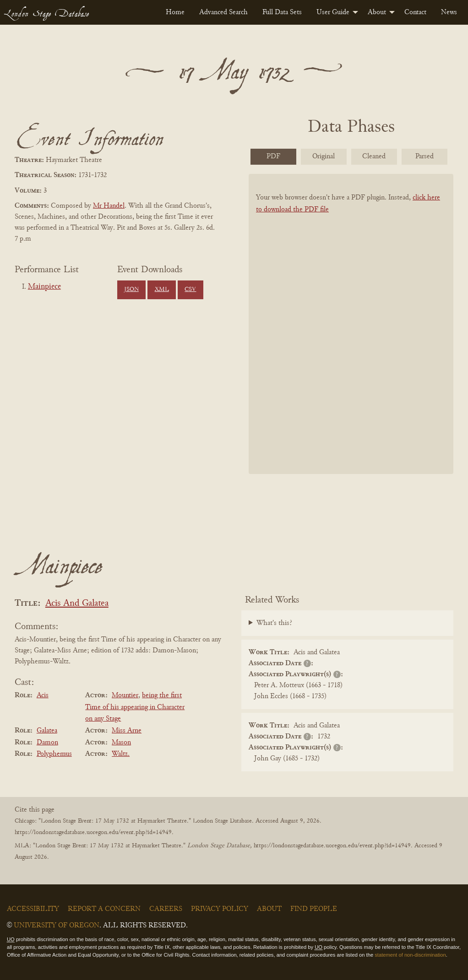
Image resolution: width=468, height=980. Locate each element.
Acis (43, 695)
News (449, 12)
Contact (415, 12)
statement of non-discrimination (410, 955)
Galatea (47, 731)
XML (162, 290)
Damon (47, 743)
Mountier (125, 695)
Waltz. (121, 754)
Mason (121, 743)
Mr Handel (109, 206)
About (377, 12)
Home (175, 12)
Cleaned (374, 156)
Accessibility (33, 909)
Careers (166, 909)
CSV (190, 290)
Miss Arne (127, 731)
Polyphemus (54, 754)
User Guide (333, 12)
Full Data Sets (282, 12)
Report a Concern (104, 909)
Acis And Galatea (77, 604)
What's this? (274, 623)
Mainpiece (44, 287)
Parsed (424, 156)
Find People (314, 909)
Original (324, 156)
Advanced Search (223, 12)
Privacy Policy (220, 909)
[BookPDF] (351, 324)
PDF (273, 156)
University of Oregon (57, 926)
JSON (131, 290)
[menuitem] (175, 12)
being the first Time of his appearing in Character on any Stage (135, 707)
